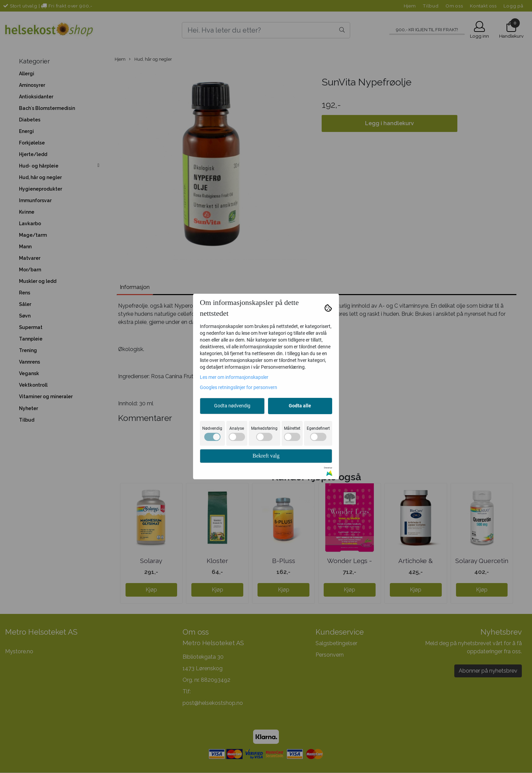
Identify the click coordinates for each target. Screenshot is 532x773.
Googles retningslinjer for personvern (239, 387)
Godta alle (300, 406)
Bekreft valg (266, 456)
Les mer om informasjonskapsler (234, 377)
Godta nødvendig (232, 406)
